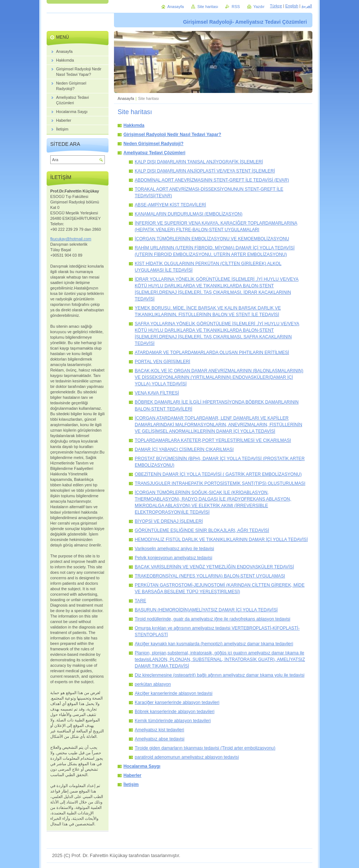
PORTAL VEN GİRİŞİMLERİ (162, 362)
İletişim (131, 785)
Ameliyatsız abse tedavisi (159, 739)
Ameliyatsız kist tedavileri (159, 730)
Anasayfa (126, 98)
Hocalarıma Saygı (142, 766)
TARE (141, 601)
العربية (307, 6)
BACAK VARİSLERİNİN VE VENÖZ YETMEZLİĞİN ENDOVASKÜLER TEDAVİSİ (214, 567)
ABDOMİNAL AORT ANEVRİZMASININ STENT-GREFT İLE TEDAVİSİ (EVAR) (212, 180)
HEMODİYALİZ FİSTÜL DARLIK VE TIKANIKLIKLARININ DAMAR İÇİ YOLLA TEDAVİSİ (221, 540)
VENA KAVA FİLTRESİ (157, 393)
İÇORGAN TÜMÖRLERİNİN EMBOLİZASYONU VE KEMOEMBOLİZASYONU (212, 239)
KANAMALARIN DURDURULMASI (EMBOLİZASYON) (189, 214)
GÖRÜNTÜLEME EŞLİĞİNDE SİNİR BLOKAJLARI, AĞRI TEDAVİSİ (202, 530)
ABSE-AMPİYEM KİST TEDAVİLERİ (170, 205)
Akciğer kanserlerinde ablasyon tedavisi (174, 693)
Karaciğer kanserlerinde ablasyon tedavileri (177, 702)
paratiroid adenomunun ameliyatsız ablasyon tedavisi (187, 757)
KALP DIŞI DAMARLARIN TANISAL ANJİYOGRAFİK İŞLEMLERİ (199, 162)
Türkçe (276, 6)
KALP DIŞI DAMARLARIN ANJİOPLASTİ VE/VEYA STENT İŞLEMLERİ (205, 171)
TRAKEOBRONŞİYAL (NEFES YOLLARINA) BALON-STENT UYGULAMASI (210, 576)
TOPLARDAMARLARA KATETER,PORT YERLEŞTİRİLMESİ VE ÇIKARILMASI (213, 440)
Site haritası (208, 7)
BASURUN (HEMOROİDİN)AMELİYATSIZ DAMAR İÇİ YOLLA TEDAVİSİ (206, 610)
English (292, 6)
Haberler (132, 775)
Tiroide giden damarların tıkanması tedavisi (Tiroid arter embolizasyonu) (205, 748)
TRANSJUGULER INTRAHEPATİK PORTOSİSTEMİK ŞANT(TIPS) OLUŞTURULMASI (220, 483)
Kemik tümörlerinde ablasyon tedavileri (173, 721)
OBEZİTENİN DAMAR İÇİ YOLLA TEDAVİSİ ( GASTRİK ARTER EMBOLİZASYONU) (218, 474)
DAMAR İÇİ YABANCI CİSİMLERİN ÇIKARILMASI (184, 449)
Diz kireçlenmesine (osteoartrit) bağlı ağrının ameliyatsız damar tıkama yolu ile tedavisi (220, 675)
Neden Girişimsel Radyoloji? (153, 144)
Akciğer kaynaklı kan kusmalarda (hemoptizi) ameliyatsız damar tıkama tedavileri (214, 644)
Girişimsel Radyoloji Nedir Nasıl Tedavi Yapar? (172, 135)
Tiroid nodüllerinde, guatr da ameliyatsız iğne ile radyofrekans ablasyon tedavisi (212, 619)
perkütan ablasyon (153, 684)
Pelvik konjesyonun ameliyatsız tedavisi (173, 558)
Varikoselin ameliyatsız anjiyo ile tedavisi (174, 549)
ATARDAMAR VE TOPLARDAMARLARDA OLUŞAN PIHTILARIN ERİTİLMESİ (212, 353)
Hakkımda (134, 125)
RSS (236, 7)
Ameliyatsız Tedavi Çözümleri (154, 153)
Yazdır (259, 7)
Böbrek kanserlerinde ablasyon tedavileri (175, 712)
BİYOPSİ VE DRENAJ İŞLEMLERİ (169, 521)
